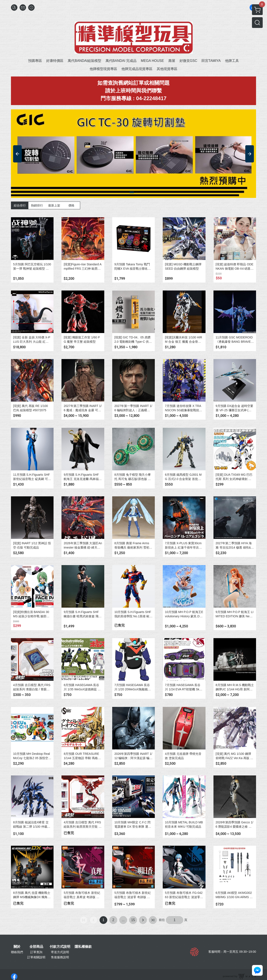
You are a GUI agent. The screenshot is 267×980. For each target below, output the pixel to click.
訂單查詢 (36, 952)
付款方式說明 (60, 947)
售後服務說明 (60, 957)
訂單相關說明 (36, 957)
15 (133, 920)
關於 (17, 947)
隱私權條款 (83, 947)
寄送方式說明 (60, 952)
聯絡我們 (17, 952)
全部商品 (36, 947)
